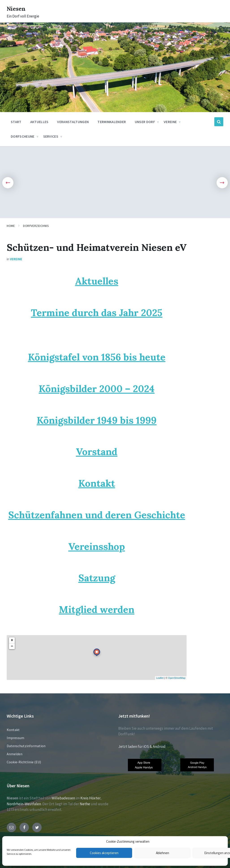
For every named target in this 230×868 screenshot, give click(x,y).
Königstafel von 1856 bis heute (97, 357)
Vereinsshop (97, 546)
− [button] (12, 646)
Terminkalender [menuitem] (112, 122)
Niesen (18, 8)
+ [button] (12, 640)
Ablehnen (162, 853)
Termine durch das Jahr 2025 (97, 313)
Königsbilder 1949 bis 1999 (97, 420)
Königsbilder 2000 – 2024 (97, 389)
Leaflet (160, 678)
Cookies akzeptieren (104, 853)
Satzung (97, 578)
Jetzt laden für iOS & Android (142, 746)
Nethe (85, 804)
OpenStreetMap (177, 678)
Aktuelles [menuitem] (39, 122)
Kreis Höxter (90, 798)
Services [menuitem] (51, 136)
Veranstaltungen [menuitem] (73, 122)
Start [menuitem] (16, 122)
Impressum (15, 738)
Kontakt (97, 483)
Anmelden (15, 754)
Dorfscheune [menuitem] (23, 136)
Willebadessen (63, 798)
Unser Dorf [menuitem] (145, 122)
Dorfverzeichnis (36, 226)
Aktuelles (97, 281)
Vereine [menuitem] (170, 122)
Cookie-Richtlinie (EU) (24, 762)
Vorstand (97, 452)
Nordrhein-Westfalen (24, 804)
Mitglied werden (97, 609)
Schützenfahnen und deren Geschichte (97, 515)
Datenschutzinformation (26, 746)
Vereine (16, 259)
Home (11, 226)
